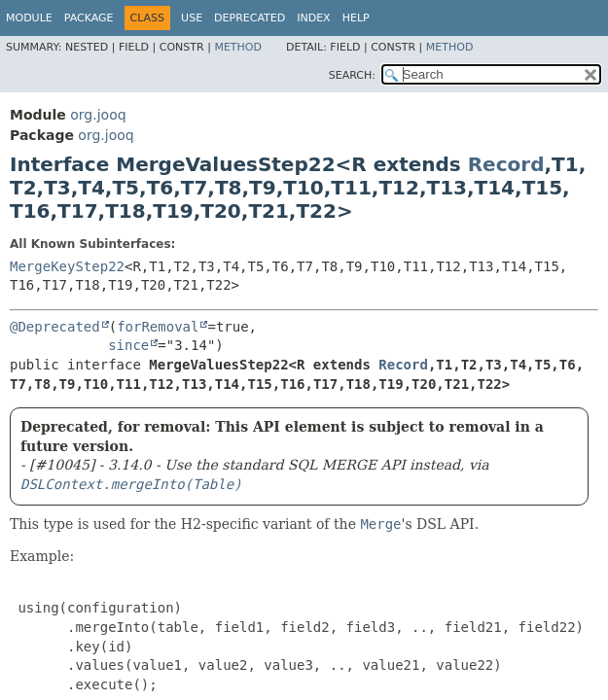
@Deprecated (55, 327)
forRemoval (158, 327)
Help (356, 18)
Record (506, 164)
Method (238, 47)
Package (89, 18)
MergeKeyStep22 (67, 266)
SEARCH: (352, 75)
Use (192, 18)
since (128, 345)
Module (29, 18)
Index (313, 18)
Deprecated (250, 18)
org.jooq (98, 115)
